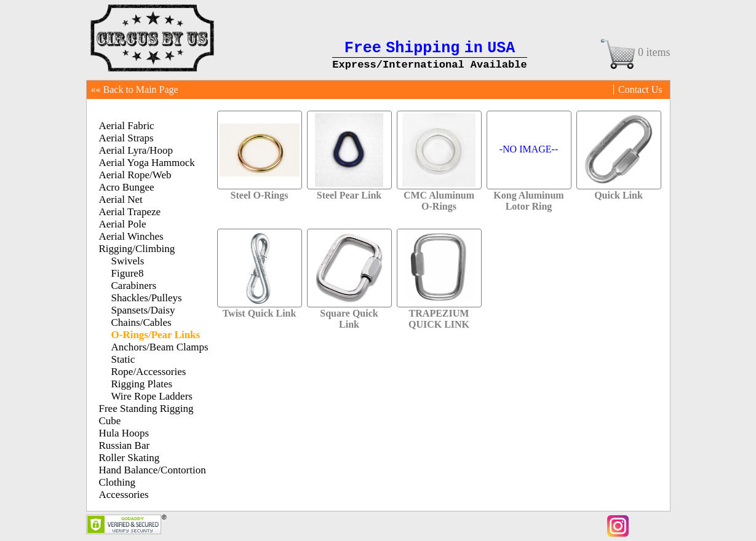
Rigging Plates (142, 384)
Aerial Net (121, 199)
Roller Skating (129, 458)
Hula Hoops (124, 433)
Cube (110, 421)
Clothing (117, 482)
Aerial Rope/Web (135, 175)
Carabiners (134, 286)
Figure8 (128, 273)
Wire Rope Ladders (152, 396)
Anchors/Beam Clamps (160, 347)
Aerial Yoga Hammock (147, 163)
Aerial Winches (131, 236)
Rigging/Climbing (137, 249)
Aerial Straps (126, 138)
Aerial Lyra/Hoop (136, 150)
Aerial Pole (123, 224)
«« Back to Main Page (135, 89)
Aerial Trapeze (130, 212)
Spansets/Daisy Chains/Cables (143, 316)
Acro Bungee (127, 187)
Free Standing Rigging (146, 409)
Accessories (124, 495)
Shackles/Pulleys (147, 298)
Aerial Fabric (127, 126)
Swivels (128, 261)
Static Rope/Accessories (149, 365)
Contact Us (640, 89)
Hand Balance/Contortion (153, 470)
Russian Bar (125, 445)
